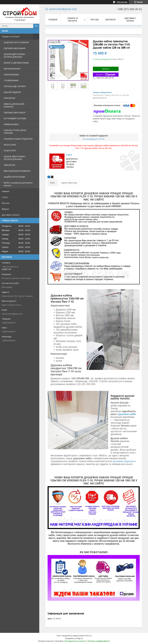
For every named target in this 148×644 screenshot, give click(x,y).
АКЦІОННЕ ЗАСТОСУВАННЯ (16, 42)
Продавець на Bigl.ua (74, 638)
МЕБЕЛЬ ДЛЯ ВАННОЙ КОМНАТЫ (14, 105)
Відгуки (5, 209)
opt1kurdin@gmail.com (12, 314)
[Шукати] (36, 26)
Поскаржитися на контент (75, 641)
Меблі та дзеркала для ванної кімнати (18, 184)
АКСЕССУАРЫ (10, 145)
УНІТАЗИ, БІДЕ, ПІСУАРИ (15, 86)
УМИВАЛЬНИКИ (11, 124)
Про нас (6, 203)
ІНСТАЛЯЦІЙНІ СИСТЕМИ (15, 118)
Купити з (106, 75)
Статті (5, 197)
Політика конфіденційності (99, 641)
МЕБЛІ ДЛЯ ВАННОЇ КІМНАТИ (17, 171)
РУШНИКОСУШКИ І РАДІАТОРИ (18, 139)
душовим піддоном (124, 461)
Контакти (110, 20)
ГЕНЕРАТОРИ (10, 151)
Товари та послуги (11, 37)
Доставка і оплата (11, 215)
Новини (6, 191)
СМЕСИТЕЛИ (9, 98)
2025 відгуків (122, 2)
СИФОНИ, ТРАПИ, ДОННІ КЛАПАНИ (15, 132)
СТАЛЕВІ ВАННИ (11, 80)
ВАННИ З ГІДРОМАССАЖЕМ (16, 63)
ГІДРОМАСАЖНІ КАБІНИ (14, 48)
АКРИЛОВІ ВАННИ (12, 69)
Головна (53, 20)
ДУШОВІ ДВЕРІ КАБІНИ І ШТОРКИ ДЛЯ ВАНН (15, 56)
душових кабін (127, 414)
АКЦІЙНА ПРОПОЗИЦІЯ (14, 177)
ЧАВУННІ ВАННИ (11, 75)
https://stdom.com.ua (12, 305)
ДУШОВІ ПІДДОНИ (12, 92)
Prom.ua (88, 636)
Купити (106, 69)
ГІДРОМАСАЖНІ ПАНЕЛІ (14, 113)
